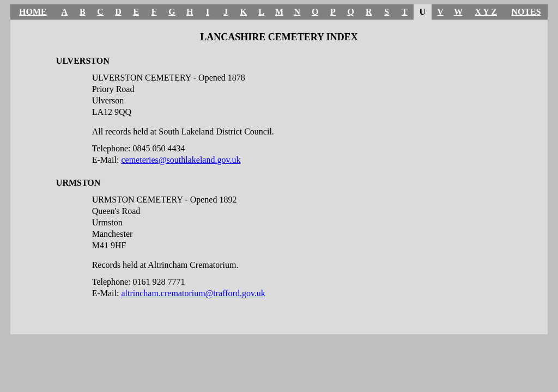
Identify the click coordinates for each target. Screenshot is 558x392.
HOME (33, 12)
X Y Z (486, 12)
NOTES (526, 12)
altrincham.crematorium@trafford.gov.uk (193, 293)
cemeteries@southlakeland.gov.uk (181, 160)
